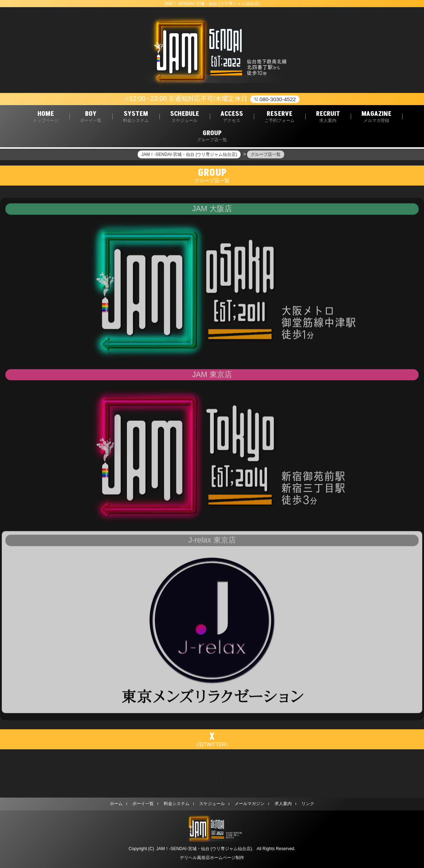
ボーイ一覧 (143, 804)
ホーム (116, 804)
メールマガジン (250, 804)
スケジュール (212, 804)
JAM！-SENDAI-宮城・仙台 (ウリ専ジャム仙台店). (205, 849)
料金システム (177, 804)
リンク (308, 804)
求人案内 (283, 804)
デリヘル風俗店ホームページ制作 (212, 858)
